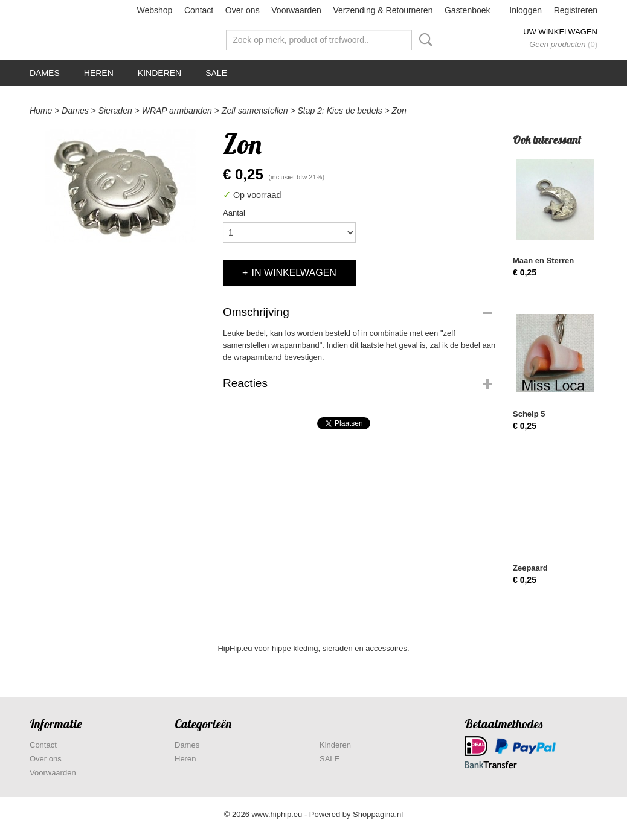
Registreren (576, 10)
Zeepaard (530, 568)
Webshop (154, 10)
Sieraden (115, 111)
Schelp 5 (529, 414)
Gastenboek (468, 10)
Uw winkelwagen (560, 32)
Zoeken (423, 40)
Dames (45, 73)
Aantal (234, 213)
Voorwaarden (296, 10)
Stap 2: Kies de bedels (340, 111)
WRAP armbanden (177, 111)
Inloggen (526, 10)
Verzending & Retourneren (383, 10)
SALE (216, 73)
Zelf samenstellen (255, 111)
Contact (199, 10)
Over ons (243, 10)
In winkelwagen (294, 273)
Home (41, 111)
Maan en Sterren (543, 261)
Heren (99, 73)
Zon (399, 111)
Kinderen (159, 73)
